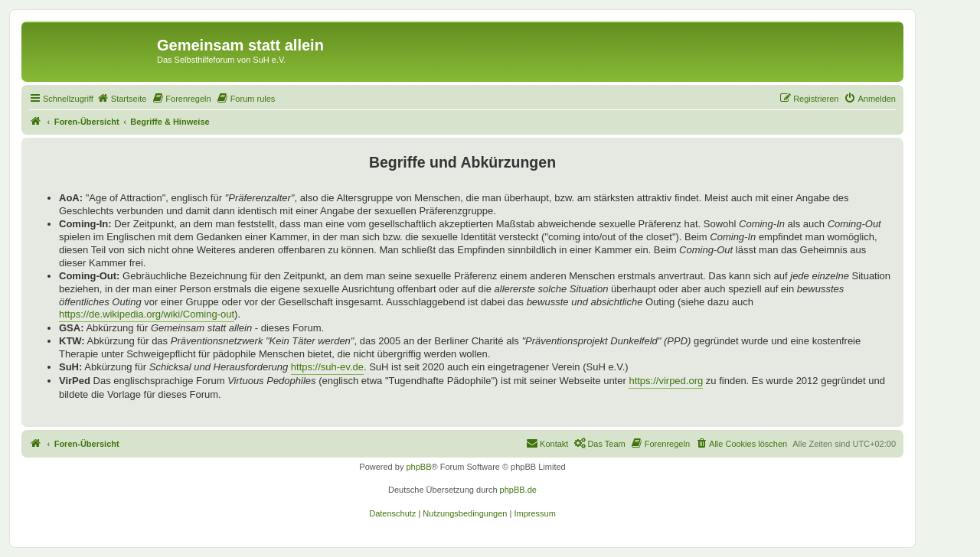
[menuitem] (122, 99)
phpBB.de (518, 490)
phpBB (418, 467)
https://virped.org (666, 381)
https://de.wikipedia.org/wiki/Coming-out (147, 314)
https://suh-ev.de (327, 367)
